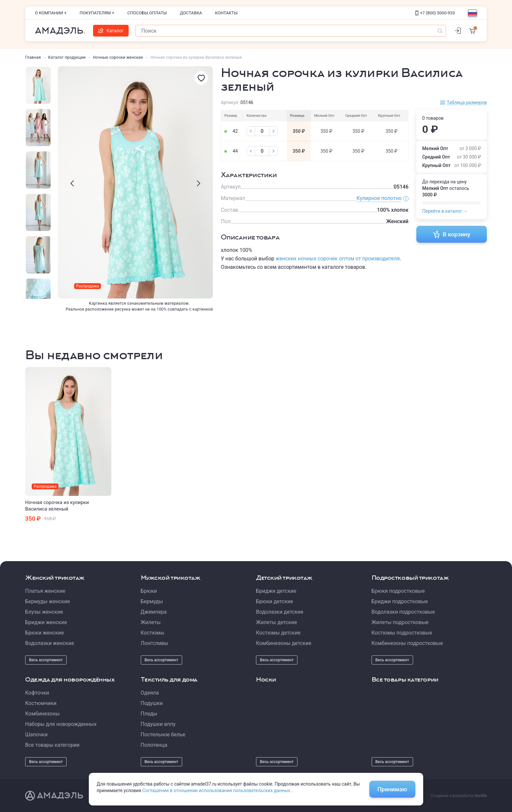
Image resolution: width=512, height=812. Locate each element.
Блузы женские (44, 612)
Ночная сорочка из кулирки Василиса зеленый (57, 506)
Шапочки (36, 735)
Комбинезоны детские (284, 643)
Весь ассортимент (46, 660)
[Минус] (251, 131)
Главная (33, 57)
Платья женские (45, 591)
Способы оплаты (147, 13)
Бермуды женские (48, 601)
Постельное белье (163, 735)
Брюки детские (275, 601)
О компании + (51, 13)
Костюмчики (41, 703)
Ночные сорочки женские (118, 57)
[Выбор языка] (472, 13)
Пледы (149, 714)
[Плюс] (273, 131)
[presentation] (72, 183)
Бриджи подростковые (400, 601)
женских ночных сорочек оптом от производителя (338, 259)
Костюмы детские (278, 633)
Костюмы (153, 633)
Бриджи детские (276, 591)
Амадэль (59, 31)
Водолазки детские (280, 612)
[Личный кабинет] (457, 31)
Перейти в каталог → (445, 211)
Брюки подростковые (398, 591)
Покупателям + (97, 13)
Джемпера (154, 612)
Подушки (152, 703)
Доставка (191, 13)
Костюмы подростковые (402, 633)
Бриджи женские (46, 622)
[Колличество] (262, 131)
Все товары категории (52, 745)
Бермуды (152, 601)
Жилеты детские (276, 622)
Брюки (149, 591)
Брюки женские (45, 633)
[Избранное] (201, 78)
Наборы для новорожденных (61, 724)
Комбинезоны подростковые (407, 643)
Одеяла (150, 693)
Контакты (226, 13)
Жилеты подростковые (400, 622)
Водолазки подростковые (403, 612)
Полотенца (154, 745)
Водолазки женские (50, 643)
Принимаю (392, 789)
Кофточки (37, 693)
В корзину (452, 234)
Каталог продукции (67, 57)
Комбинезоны (42, 714)
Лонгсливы (155, 643)
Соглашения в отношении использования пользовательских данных (217, 790)
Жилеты (151, 622)
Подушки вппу (158, 724)
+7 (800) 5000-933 (435, 13)
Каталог (111, 31)
